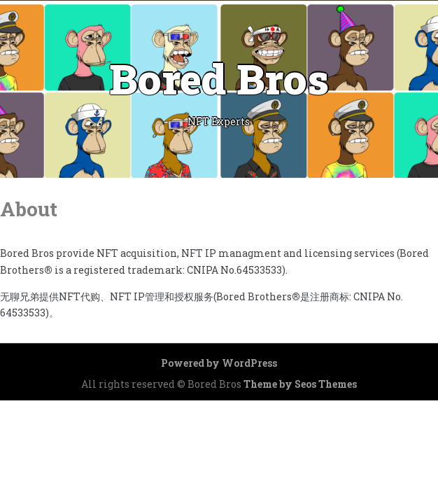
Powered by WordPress (219, 363)
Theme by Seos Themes (300, 384)
